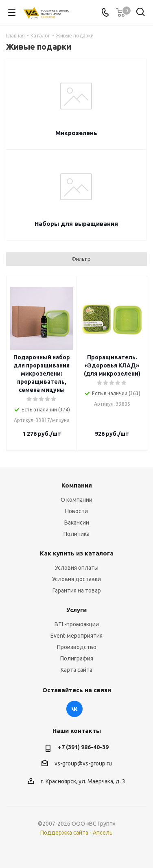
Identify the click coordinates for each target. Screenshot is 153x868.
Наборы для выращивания (76, 224)
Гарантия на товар (77, 590)
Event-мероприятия (76, 636)
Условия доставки (76, 579)
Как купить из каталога (77, 553)
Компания (77, 485)
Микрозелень (76, 133)
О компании (76, 500)
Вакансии (77, 523)
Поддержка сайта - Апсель (76, 833)
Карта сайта (76, 670)
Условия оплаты (77, 568)
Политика (76, 534)
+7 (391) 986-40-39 (83, 747)
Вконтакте (74, 709)
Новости (76, 511)
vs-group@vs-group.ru (83, 763)
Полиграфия (77, 658)
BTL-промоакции (77, 624)
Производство (77, 647)
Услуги (76, 610)
